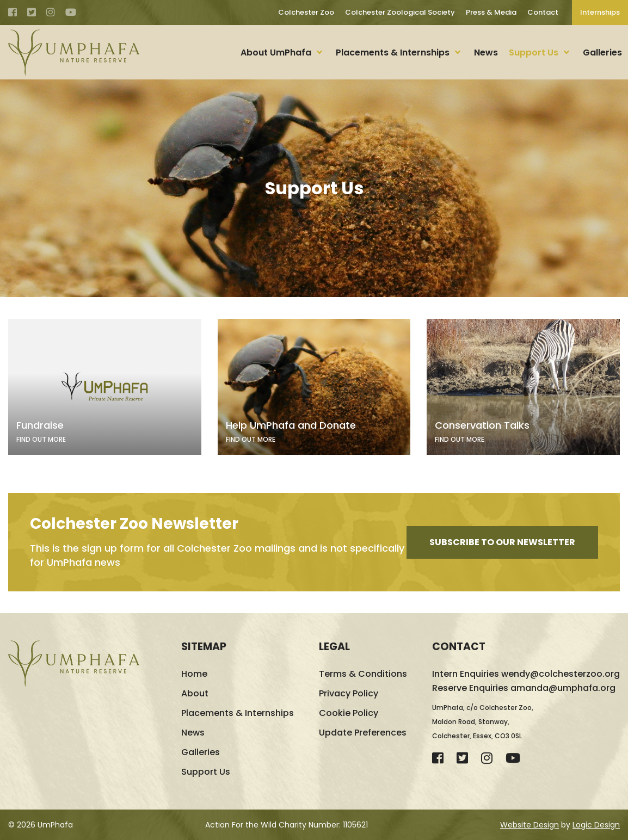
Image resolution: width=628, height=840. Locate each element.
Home (194, 674)
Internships (600, 12)
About (195, 693)
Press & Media (491, 12)
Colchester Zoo (306, 12)
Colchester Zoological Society (400, 12)
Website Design (530, 825)
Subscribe (502, 542)
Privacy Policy (349, 693)
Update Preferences (363, 733)
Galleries (602, 53)
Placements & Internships (393, 53)
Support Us (534, 53)
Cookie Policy (349, 713)
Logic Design (596, 825)
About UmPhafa (276, 53)
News (486, 53)
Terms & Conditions (363, 674)
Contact (543, 12)
